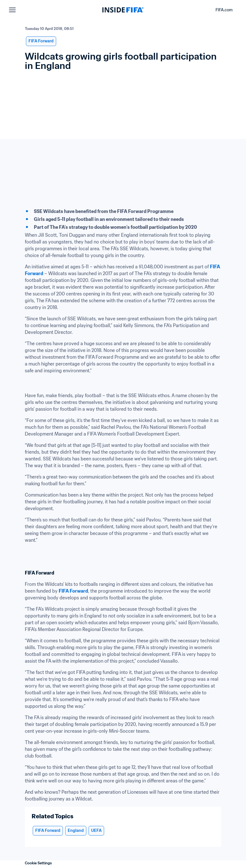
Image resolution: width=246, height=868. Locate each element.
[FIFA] (123, 10)
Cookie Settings (38, 863)
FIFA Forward (73, 591)
